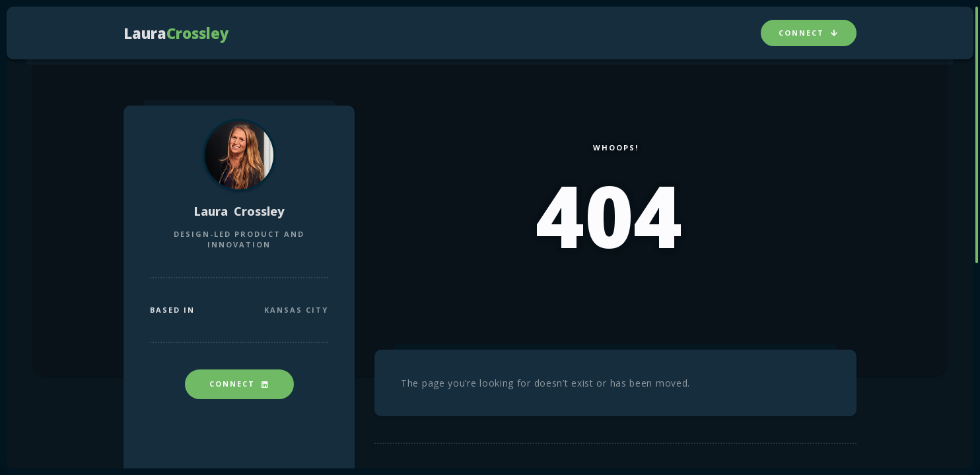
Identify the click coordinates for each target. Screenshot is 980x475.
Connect (809, 33)
